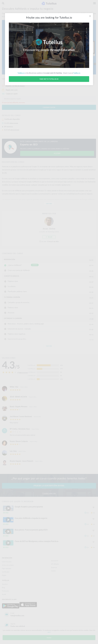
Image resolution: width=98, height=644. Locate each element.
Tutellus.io (21, 73)
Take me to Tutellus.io (49, 79)
